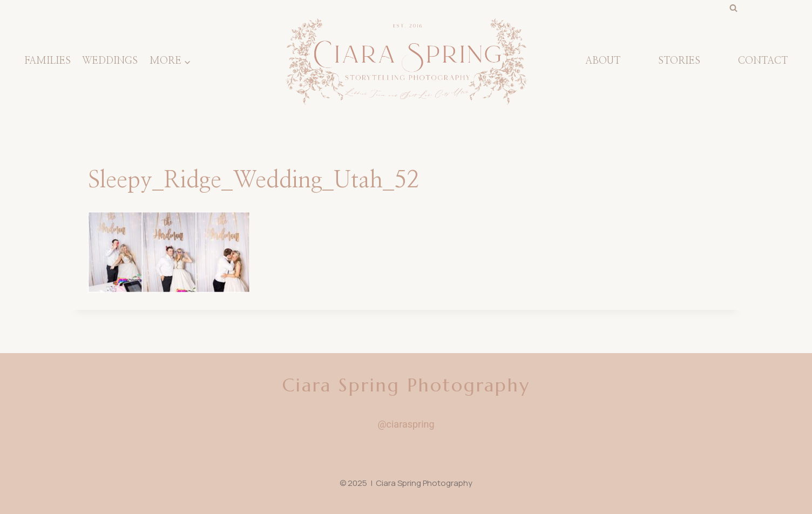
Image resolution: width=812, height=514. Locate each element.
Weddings (110, 61)
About (603, 61)
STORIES (679, 61)
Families (48, 61)
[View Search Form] (733, 8)
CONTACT (763, 61)
